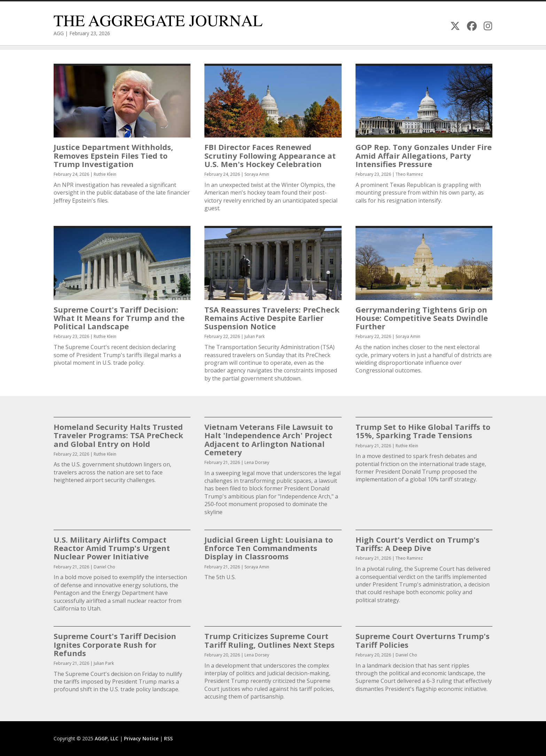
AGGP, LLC (107, 738)
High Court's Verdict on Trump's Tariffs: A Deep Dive (418, 544)
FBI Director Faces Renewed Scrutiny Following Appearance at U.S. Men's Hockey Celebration (270, 155)
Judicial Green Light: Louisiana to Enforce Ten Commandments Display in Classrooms (269, 548)
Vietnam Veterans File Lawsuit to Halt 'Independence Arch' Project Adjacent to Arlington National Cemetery (269, 439)
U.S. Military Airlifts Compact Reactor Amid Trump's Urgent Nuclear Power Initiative (112, 548)
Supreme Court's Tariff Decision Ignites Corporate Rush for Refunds (115, 644)
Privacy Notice (141, 738)
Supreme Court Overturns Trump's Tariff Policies (423, 640)
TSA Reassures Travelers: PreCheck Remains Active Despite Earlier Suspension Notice (272, 318)
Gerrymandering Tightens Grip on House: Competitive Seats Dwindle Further (422, 318)
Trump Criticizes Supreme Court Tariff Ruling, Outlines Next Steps (270, 640)
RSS (168, 738)
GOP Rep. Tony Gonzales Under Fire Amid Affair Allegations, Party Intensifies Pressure (424, 155)
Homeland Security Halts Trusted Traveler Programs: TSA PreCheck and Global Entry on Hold (118, 435)
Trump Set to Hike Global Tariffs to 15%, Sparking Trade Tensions (423, 431)
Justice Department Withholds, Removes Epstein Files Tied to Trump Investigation (113, 155)
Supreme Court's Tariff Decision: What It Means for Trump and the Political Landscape (119, 318)
